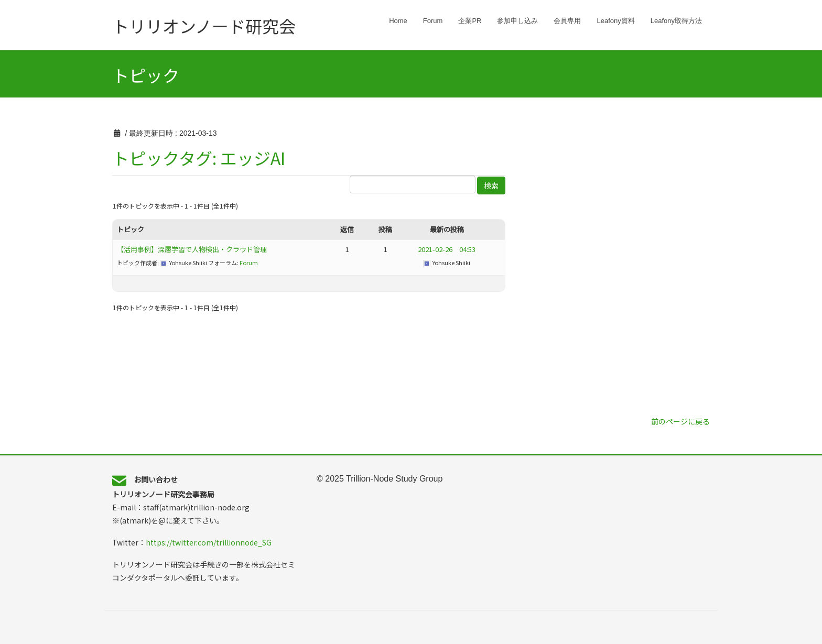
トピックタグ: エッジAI (199, 158)
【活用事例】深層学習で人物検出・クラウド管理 (192, 249)
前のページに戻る (680, 421)
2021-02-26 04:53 (447, 249)
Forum (249, 263)
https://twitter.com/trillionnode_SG (209, 542)
